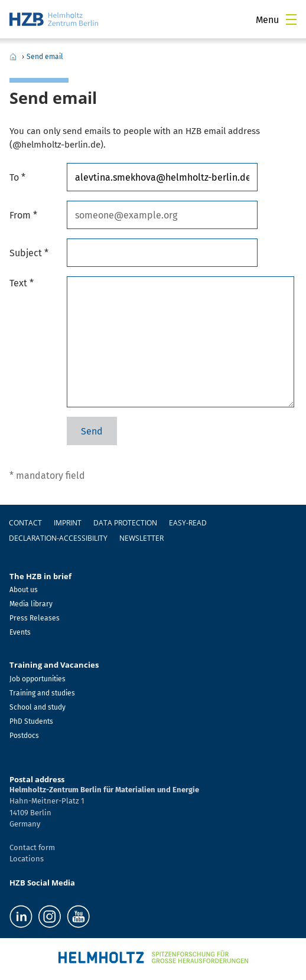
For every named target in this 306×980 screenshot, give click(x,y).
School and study (38, 707)
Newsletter (141, 538)
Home (13, 57)
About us (24, 590)
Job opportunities (38, 679)
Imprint (68, 523)
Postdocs (24, 736)
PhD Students (31, 721)
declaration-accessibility (58, 538)
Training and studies (42, 693)
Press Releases (35, 618)
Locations (27, 859)
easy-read (188, 523)
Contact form (32, 847)
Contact (25, 523)
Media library (31, 604)
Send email (45, 57)
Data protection (125, 523)
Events (20, 632)
